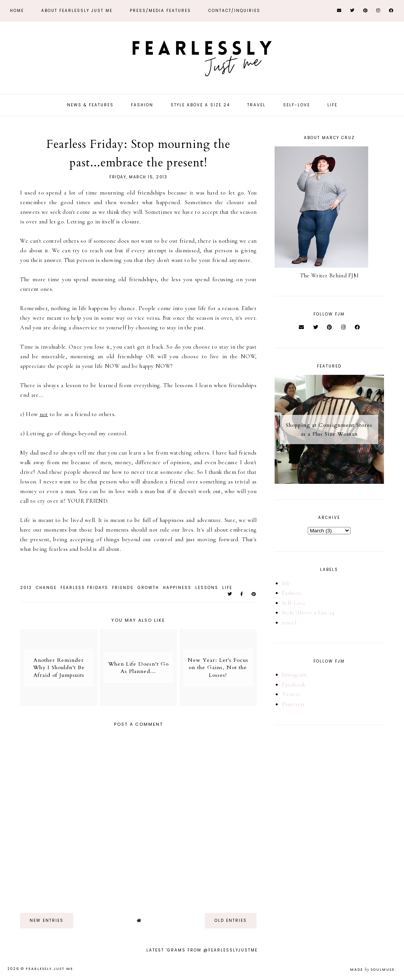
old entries (231, 920)
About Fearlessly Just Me (77, 11)
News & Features (90, 105)
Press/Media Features (160, 11)
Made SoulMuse (372, 970)
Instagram (294, 675)
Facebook (294, 685)
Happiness (177, 588)
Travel (256, 105)
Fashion (142, 105)
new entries (47, 920)
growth (148, 588)
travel (289, 623)
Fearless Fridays (84, 588)
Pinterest (293, 704)
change (46, 588)
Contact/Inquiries (234, 11)
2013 (26, 588)
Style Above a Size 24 (200, 105)
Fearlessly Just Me (49, 969)
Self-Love (297, 105)
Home (17, 11)
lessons (207, 588)
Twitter (291, 694)
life (227, 588)
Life (332, 105)
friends (123, 588)
